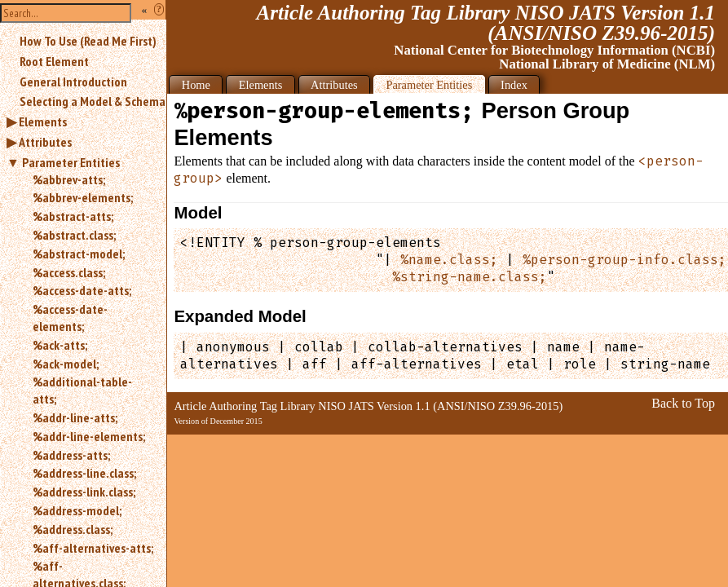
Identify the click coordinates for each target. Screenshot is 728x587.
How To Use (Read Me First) (88, 41)
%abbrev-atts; (69, 179)
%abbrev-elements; (83, 197)
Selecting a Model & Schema (93, 101)
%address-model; (77, 510)
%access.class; (69, 272)
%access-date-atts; (82, 290)
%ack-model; (66, 364)
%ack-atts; (60, 345)
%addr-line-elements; (89, 436)
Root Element (54, 61)
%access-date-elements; (70, 318)
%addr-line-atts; (75, 417)
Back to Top (683, 403)
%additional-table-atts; (82, 390)
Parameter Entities (71, 162)
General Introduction (73, 82)
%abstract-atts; (73, 216)
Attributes (45, 142)
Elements (43, 121)
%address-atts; (71, 455)
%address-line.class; (84, 473)
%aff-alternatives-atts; (93, 548)
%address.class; (73, 529)
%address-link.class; (84, 492)
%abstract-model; (79, 254)
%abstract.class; (74, 235)
